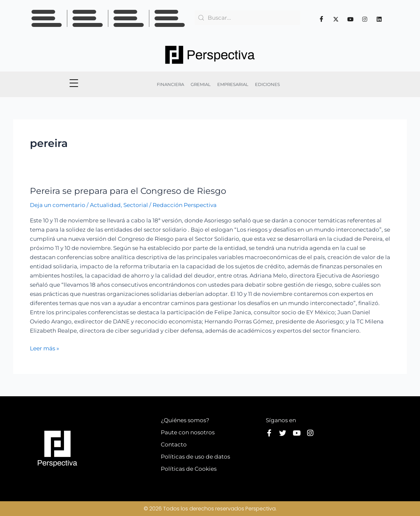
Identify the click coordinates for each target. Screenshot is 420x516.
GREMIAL (201, 84)
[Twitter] (336, 19)
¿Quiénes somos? (185, 420)
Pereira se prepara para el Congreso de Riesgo (128, 191)
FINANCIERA (170, 84)
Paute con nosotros (188, 432)
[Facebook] (322, 19)
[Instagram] (365, 19)
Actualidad (105, 205)
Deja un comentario (58, 205)
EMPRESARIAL (233, 84)
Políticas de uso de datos (195, 457)
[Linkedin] (379, 19)
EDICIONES (267, 84)
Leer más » (44, 348)
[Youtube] (350, 19)
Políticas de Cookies (189, 469)
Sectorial (136, 205)
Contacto (174, 444)
